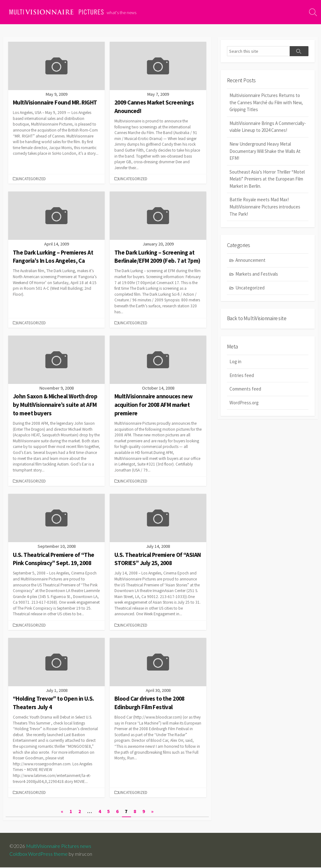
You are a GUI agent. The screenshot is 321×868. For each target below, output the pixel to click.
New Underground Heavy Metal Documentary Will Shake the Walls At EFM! (265, 151)
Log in (235, 362)
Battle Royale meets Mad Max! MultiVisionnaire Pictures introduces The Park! (265, 207)
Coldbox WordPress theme (39, 855)
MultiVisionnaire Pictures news (59, 847)
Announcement (250, 260)
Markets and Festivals (257, 274)
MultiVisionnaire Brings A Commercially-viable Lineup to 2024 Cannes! (268, 127)
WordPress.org (244, 403)
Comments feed (245, 389)
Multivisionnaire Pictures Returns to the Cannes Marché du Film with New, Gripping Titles (266, 103)
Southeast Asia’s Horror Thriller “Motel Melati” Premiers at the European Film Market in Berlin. (267, 179)
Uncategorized (250, 288)
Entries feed (242, 376)
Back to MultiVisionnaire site (257, 319)
